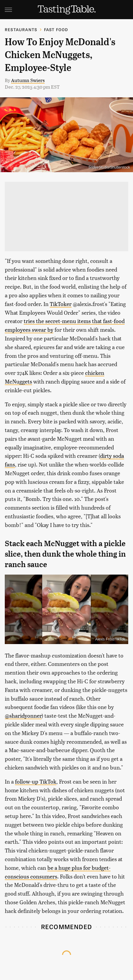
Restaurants (21, 29)
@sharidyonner (23, 715)
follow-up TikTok (36, 781)
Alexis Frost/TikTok (110, 639)
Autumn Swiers (28, 80)
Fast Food (56, 29)
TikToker (61, 304)
